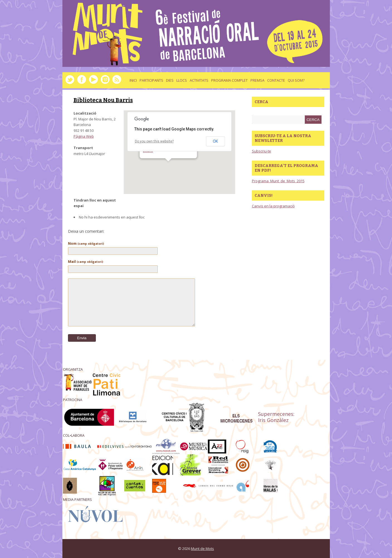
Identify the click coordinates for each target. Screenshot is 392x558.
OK (215, 141)
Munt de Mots (202, 549)
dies (170, 80)
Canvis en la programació (273, 206)
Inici (133, 80)
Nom (86, 243)
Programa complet (229, 80)
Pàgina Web (84, 136)
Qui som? (296, 80)
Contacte (276, 80)
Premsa (257, 80)
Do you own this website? (154, 141)
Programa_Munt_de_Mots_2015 (278, 181)
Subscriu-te (261, 151)
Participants (151, 80)
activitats (199, 80)
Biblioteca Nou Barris (103, 100)
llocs (182, 80)
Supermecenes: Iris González (276, 417)
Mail (86, 261)
